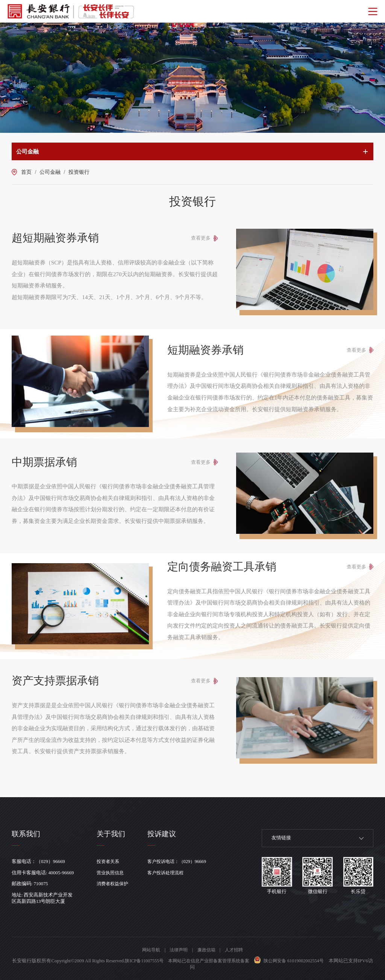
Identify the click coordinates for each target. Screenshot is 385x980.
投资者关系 (110, 861)
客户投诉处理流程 (171, 873)
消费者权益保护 (115, 884)
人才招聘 (236, 950)
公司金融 (50, 172)
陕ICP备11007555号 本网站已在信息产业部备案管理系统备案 (193, 961)
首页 (26, 172)
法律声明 (178, 950)
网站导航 (149, 950)
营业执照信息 (113, 873)
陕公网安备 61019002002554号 (306, 961)
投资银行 (79, 172)
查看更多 (200, 238)
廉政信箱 (207, 950)
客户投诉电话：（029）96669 (183, 861)
